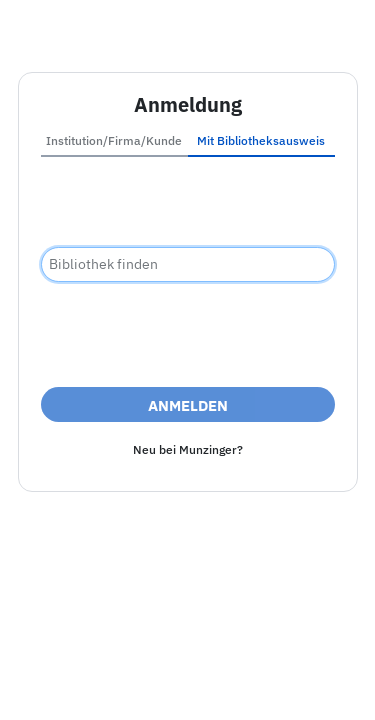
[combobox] (188, 264)
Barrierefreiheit (177, 660)
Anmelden (188, 405)
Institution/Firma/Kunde (114, 140)
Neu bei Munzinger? (188, 449)
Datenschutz (290, 660)
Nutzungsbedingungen (188, 683)
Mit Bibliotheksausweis (261, 140)
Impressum (70, 660)
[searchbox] (188, 264)
